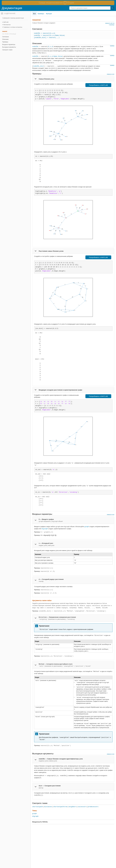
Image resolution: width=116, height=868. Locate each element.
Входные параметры (9, 45)
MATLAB (6, 22)
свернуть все (111, 74)
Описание (5, 39)
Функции (49, 14)
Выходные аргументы (9, 47)
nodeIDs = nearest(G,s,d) (45, 33)
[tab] (73, 79)
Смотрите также (7, 50)
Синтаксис (6, 37)
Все (34, 14)
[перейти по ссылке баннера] (58, 3)
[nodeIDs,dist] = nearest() (47, 38)
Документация (12, 8)
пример (112, 46)
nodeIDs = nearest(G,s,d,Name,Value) (49, 35)
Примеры (5, 42)
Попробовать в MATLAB (98, 85)
